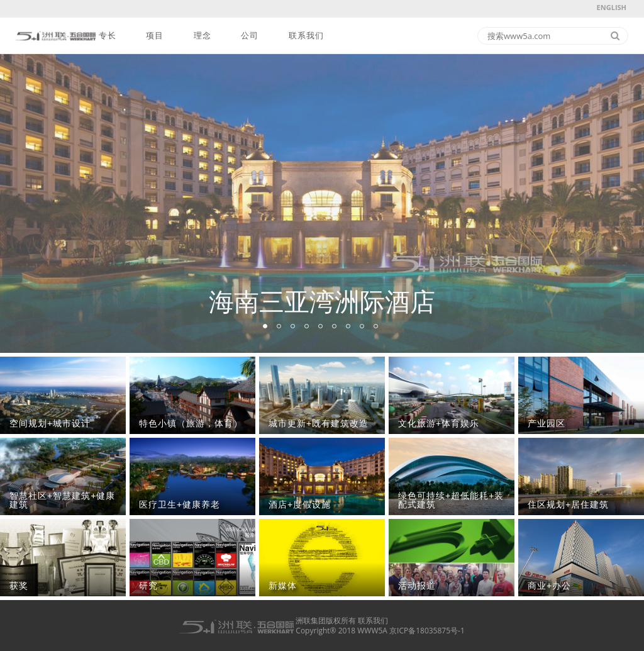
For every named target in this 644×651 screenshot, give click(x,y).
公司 (250, 36)
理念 (203, 36)
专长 (108, 36)
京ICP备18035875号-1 (427, 631)
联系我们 (306, 36)
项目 (155, 36)
